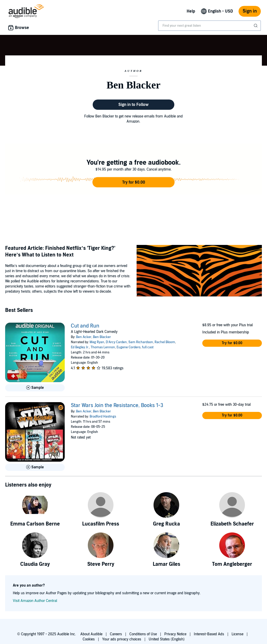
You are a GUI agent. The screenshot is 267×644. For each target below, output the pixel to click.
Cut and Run (85, 326)
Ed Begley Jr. (80, 347)
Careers (116, 634)
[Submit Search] (256, 26)
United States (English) (167, 639)
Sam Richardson (141, 342)
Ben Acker (84, 337)
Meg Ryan (97, 342)
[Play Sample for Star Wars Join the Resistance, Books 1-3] (35, 467)
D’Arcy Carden (116, 342)
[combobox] (209, 26)
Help (191, 11)
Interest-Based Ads (209, 634)
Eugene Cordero (128, 347)
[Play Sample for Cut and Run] (35, 388)
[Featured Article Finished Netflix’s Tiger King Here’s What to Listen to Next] (199, 271)
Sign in (250, 11)
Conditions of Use (143, 634)
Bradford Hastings (103, 417)
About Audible (91, 634)
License (237, 634)
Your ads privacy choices (122, 639)
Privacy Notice (175, 634)
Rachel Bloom (165, 342)
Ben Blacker (102, 337)
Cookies (89, 639)
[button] (133, 182)
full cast (148, 347)
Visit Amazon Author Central (35, 601)
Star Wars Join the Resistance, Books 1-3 (117, 405)
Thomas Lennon (103, 347)
